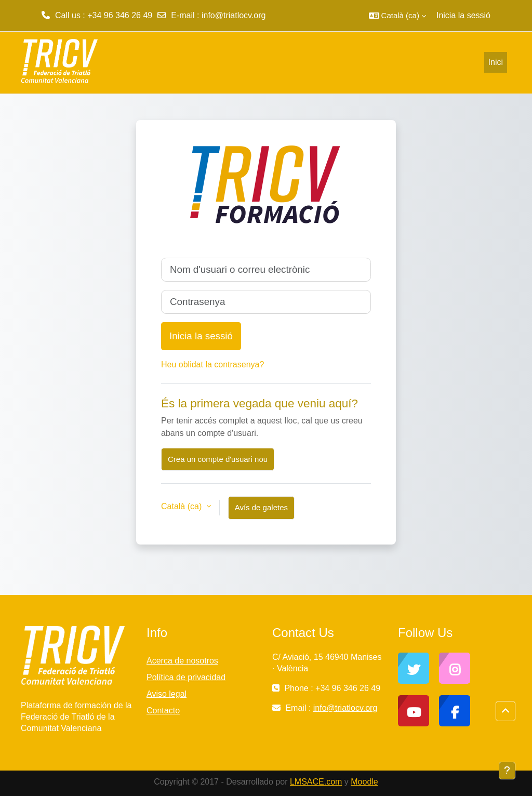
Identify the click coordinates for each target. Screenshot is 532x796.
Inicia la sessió (463, 15)
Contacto (163, 711)
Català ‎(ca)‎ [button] (183, 506)
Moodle (364, 782)
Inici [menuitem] (496, 62)
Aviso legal (167, 694)
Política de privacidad (186, 677)
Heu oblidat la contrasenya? (212, 364)
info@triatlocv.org (234, 15)
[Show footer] (507, 771)
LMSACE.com (316, 782)
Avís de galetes (261, 507)
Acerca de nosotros (182, 661)
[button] (397, 16)
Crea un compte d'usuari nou (218, 459)
